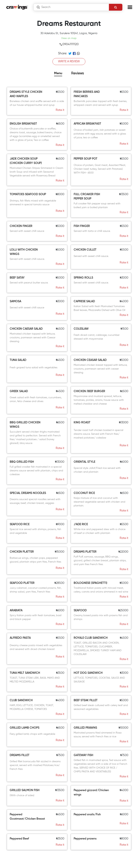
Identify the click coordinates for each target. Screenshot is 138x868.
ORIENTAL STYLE (84, 462)
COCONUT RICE (84, 493)
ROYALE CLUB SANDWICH (91, 638)
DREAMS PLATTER (85, 552)
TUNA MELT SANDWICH (25, 673)
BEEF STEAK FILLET (86, 700)
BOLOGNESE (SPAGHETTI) (90, 583)
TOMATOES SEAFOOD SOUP (28, 194)
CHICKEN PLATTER (22, 552)
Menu (58, 73)
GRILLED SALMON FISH (25, 790)
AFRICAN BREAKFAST (87, 124)
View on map (69, 38)
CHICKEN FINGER (21, 226)
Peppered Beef (19, 839)
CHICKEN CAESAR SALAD (26, 329)
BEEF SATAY (17, 278)
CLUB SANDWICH (21, 700)
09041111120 (69, 44)
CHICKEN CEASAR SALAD (90, 360)
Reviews (78, 73)
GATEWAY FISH (83, 755)
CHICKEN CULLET (85, 250)
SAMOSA (15, 301)
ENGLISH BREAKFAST (23, 124)
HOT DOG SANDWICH (88, 673)
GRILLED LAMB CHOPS (25, 728)
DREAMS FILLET (20, 755)
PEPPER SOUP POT (86, 159)
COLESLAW (81, 329)
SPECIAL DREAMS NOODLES (28, 493)
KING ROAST (82, 423)
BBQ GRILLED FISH (22, 462)
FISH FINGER (82, 226)
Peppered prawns (85, 839)
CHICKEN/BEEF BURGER (89, 391)
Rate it (60, 110)
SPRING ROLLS (83, 278)
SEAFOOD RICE (20, 524)
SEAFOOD (80, 611)
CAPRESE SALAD (84, 301)
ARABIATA (16, 611)
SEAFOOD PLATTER (22, 583)
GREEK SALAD (19, 391)
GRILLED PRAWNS (85, 728)
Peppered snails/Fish (87, 815)
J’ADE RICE (81, 524)
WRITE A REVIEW (69, 62)
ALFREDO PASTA (20, 638)
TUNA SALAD (18, 360)
